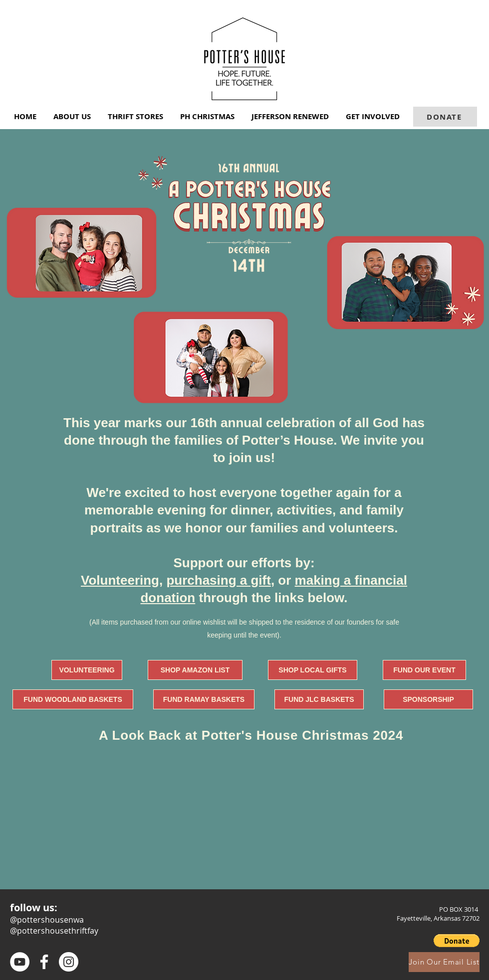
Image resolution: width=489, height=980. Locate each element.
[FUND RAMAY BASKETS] (204, 699)
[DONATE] (445, 117)
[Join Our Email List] (444, 962)
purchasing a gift (218, 580)
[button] (73, 116)
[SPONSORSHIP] (428, 699)
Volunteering (120, 580)
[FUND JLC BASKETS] (319, 699)
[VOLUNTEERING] (87, 670)
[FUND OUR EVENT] (424, 670)
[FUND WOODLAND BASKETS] (73, 699)
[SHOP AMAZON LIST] (195, 670)
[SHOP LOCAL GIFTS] (313, 670)
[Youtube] (20, 962)
